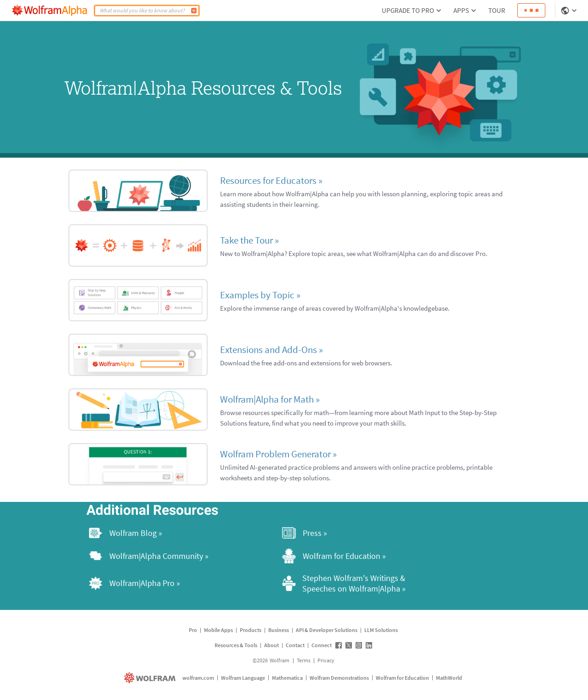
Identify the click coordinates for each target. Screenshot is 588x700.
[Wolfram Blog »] (184, 533)
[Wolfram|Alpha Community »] (184, 556)
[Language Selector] (570, 11)
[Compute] (194, 11)
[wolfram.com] (151, 678)
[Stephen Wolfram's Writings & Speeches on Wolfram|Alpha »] (378, 583)
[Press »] (378, 533)
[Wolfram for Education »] (378, 556)
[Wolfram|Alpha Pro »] (184, 583)
